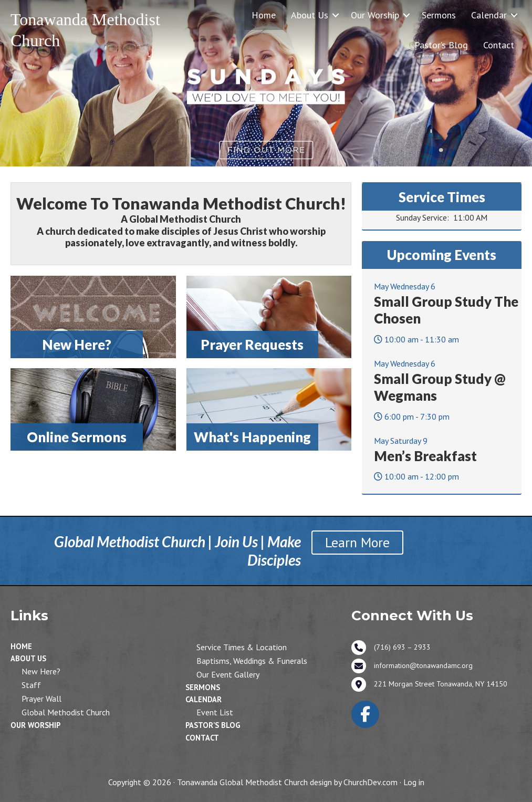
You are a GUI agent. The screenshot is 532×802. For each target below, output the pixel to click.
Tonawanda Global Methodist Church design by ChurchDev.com (287, 782)
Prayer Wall (41, 699)
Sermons (439, 15)
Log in (414, 782)
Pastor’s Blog (441, 45)
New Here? (41, 671)
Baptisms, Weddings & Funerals (252, 661)
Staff (31, 685)
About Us (310, 15)
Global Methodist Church (66, 712)
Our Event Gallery (228, 674)
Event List (215, 712)
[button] (336, 15)
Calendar (489, 15)
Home (264, 15)
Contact (499, 45)
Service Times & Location (242, 647)
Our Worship (375, 15)
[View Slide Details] (266, 83)
